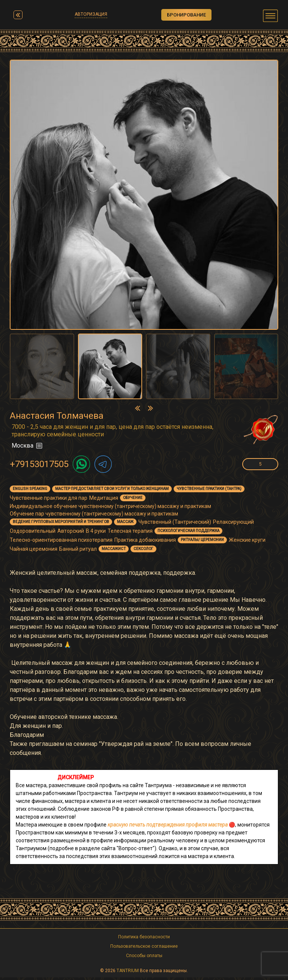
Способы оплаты (144, 958)
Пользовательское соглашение (144, 949)
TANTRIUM (128, 973)
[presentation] (138, 410)
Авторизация (89, 15)
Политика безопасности (144, 939)
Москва (27, 448)
